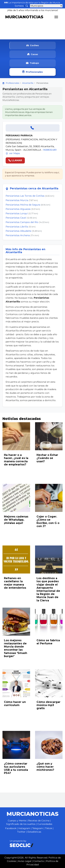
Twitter (21, 832)
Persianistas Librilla (17, 227)
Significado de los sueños (21, 824)
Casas (33, 54)
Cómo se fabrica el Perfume (48, 642)
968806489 (50, 150)
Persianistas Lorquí (17, 213)
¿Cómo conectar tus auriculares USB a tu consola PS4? (16, 768)
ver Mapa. (13, 153)
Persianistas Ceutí (16, 218)
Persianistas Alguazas (18, 209)
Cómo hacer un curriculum (15, 704)
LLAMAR (15, 160)
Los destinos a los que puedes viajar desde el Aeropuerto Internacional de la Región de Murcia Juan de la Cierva (48, 589)
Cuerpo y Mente (17, 821)
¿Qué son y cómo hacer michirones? (45, 767)
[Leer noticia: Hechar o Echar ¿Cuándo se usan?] (49, 436)
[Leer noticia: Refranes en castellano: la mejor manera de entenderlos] (16, 559)
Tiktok (49, 828)
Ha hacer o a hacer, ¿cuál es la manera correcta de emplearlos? (16, 460)
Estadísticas (34, 832)
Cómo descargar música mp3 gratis (48, 705)
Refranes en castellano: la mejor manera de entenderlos (15, 583)
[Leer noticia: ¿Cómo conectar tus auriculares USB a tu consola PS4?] (16, 745)
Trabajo (32, 63)
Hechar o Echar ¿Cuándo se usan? (47, 458)
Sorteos (19, 6)
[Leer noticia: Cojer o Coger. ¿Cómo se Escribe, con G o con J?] (49, 498)
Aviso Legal (25, 861)
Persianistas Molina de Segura (23, 205)
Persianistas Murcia (17, 200)
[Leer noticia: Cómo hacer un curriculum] (16, 683)
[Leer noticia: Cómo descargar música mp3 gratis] (49, 683)
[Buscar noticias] (27, 6)
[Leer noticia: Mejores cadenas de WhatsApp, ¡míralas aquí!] (16, 498)
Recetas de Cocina (39, 821)
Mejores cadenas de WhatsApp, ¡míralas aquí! (16, 520)
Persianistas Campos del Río (22, 222)
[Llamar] (33, 128)
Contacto (39, 861)
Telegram (38, 828)
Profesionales (32, 72)
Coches (33, 46)
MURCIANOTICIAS (24, 17)
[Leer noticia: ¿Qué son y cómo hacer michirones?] (49, 745)
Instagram (24, 828)
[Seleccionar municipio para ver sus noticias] (46, 6)
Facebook (11, 828)
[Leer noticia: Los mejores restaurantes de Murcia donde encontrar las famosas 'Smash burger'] (16, 622)
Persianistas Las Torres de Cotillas (25, 196)
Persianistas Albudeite (18, 231)
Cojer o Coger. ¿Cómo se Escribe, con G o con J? (48, 521)
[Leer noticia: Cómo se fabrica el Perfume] (49, 622)
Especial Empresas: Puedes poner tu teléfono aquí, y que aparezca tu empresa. (32, 174)
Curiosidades (45, 824)
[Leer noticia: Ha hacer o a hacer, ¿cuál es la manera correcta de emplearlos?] (16, 436)
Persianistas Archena (18, 235)
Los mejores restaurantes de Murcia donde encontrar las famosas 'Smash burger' (16, 648)
